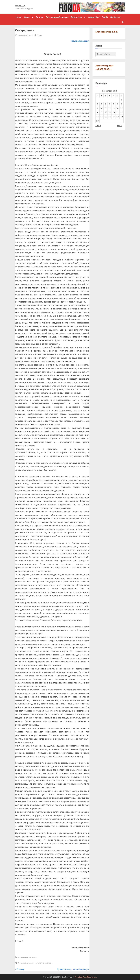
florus (39, 35)
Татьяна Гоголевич (45, 963)
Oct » (120, 126)
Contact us (115, 17)
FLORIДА (20, 6)
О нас (27, 17)
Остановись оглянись (27, 963)
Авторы (39, 17)
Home (19, 17)
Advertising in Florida (98, 17)
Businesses (76, 17)
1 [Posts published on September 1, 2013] (121, 100)
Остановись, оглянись (28, 957)
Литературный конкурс (57, 17)
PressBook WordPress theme (86, 977)
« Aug (98, 126)
